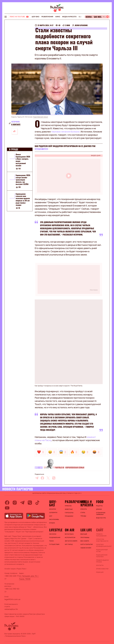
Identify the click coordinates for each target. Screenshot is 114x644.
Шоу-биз (35, 17)
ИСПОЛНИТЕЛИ (70, 538)
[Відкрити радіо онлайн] (97, 17)
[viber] (54, 478)
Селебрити (53, 513)
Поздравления (55, 538)
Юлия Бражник (81, 25)
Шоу (51, 516)
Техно (51, 541)
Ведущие (84, 534)
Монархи (53, 509)
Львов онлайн (86, 548)
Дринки (99, 509)
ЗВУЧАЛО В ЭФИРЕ (71, 541)
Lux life (86, 530)
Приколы (68, 506)
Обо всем (53, 534)
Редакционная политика (102, 556)
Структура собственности (102, 540)
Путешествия (54, 544)
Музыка (52, 523)
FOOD (100, 502)
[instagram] (15, 503)
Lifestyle (56, 530)
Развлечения (47, 17)
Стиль (83, 513)
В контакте (16, 124)
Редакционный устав (102, 551)
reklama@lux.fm (11, 609)
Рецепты (99, 506)
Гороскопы (69, 513)
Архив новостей (102, 569)
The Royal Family (76, 386)
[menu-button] (6, 17)
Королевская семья (41, 117)
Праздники (69, 516)
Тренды (83, 516)
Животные (69, 509)
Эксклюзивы (54, 519)
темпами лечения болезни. (66, 132)
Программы (85, 538)
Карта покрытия (87, 544)
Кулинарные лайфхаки (101, 514)
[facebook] (42, 478)
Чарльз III (60, 468)
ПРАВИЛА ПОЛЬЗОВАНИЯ (101, 535)
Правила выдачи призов (102, 561)
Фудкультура (101, 518)
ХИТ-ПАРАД (69, 544)
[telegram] (37, 478)
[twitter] (48, 478)
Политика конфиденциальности (103, 545)
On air (70, 530)
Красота (84, 509)
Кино (58, 17)
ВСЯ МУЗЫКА (69, 534)
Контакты (100, 565)
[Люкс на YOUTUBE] (19, 17)
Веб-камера (85, 541)
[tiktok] (37, 503)
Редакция (100, 572)
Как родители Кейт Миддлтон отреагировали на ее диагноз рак (65, 146)
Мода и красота (69, 17)
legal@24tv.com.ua (12, 599)
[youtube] (7, 508)
